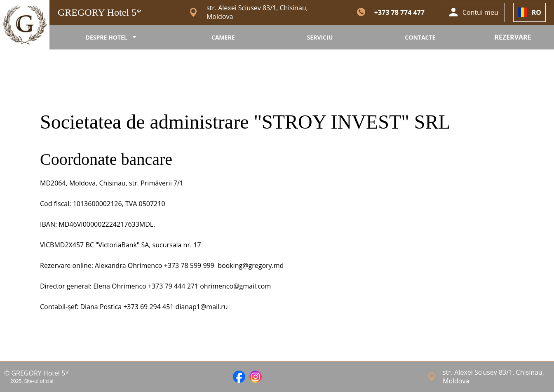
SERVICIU (320, 37)
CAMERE (223, 37)
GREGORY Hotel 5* (100, 12)
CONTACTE (420, 37)
